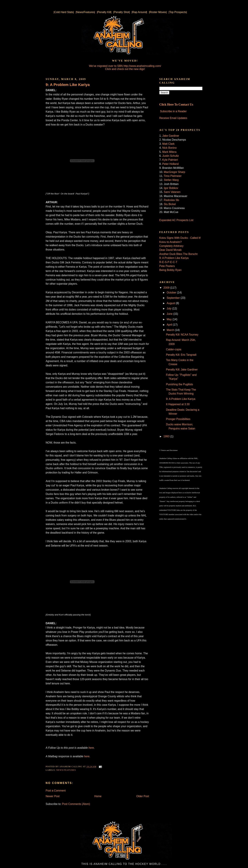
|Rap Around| (139, 12)
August (171, 303)
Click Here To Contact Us (176, 105)
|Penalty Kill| (104, 12)
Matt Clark (168, 144)
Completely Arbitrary (171, 246)
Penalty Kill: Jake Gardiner (182, 370)
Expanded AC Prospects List (176, 220)
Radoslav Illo (171, 200)
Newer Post (53, 796)
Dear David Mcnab (170, 250)
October (172, 293)
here (87, 756)
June (170, 314)
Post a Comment (56, 791)
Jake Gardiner (171, 136)
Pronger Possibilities (178, 419)
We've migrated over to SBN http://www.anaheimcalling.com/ (125, 66)
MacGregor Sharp (174, 172)
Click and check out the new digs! (125, 69)
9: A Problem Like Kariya (68, 85)
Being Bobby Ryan (170, 270)
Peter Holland (170, 164)
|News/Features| (85, 12)
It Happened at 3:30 (178, 404)
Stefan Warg (171, 180)
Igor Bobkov (171, 188)
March (171, 330)
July (169, 309)
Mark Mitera (169, 152)
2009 (167, 288)
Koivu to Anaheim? (170, 242)
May (170, 319)
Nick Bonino (169, 148)
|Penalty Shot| (122, 12)
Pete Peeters (167, 266)
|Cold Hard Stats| (64, 12)
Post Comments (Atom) (76, 804)
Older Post (143, 796)
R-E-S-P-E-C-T (168, 262)
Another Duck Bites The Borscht (178, 254)
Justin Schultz (170, 156)
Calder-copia (174, 349)
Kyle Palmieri (170, 160)
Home (98, 796)
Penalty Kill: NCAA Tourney (182, 335)
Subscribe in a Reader (173, 111)
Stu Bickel (170, 204)
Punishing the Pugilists (180, 384)
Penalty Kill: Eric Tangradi (181, 355)
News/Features (66, 770)
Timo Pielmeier (173, 176)
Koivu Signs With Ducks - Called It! (180, 238)
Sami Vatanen (172, 192)
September (174, 298)
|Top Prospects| (178, 12)
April (170, 325)
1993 (167, 436)
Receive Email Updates (173, 118)
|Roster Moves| (158, 12)
